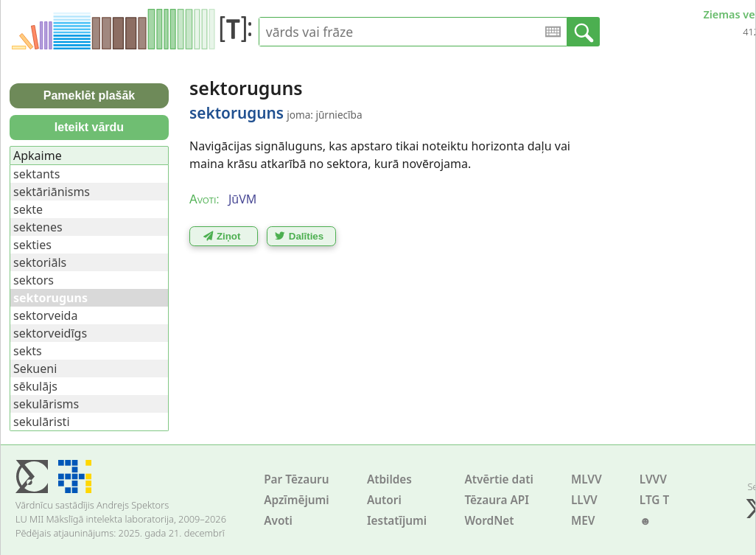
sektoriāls (40, 262)
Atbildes (389, 479)
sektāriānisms (52, 192)
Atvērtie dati (498, 479)
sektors (34, 280)
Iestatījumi (397, 521)
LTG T (654, 500)
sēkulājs (35, 386)
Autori (384, 500)
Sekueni (35, 369)
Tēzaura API (497, 500)
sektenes (38, 227)
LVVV (653, 479)
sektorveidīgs (50, 333)
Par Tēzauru (296, 479)
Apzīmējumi (297, 500)
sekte (28, 209)
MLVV (587, 479)
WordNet (489, 521)
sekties (32, 245)
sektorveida (45, 315)
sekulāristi (42, 422)
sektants (36, 174)
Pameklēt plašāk (90, 95)
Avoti (278, 521)
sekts (28, 351)
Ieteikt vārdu (89, 127)
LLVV (584, 500)
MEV (583, 521)
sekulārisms (46, 404)
